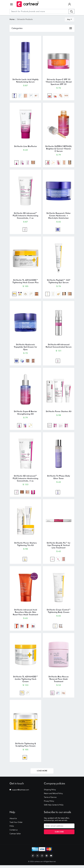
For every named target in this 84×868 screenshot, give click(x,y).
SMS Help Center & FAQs (54, 808)
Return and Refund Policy (53, 796)
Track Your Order (16, 825)
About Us (13, 821)
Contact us (13, 832)
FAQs (12, 829)
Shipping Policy (50, 792)
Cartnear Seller (15, 836)
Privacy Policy (49, 804)
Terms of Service (50, 800)
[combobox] (69, 19)
